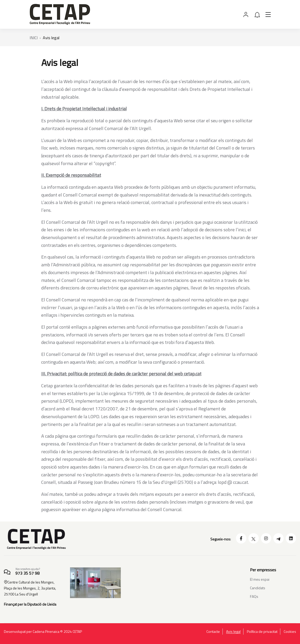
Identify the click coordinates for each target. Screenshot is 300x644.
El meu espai (260, 579)
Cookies (290, 632)
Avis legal (233, 632)
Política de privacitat (262, 632)
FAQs (254, 596)
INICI (34, 38)
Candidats (258, 588)
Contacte (213, 632)
